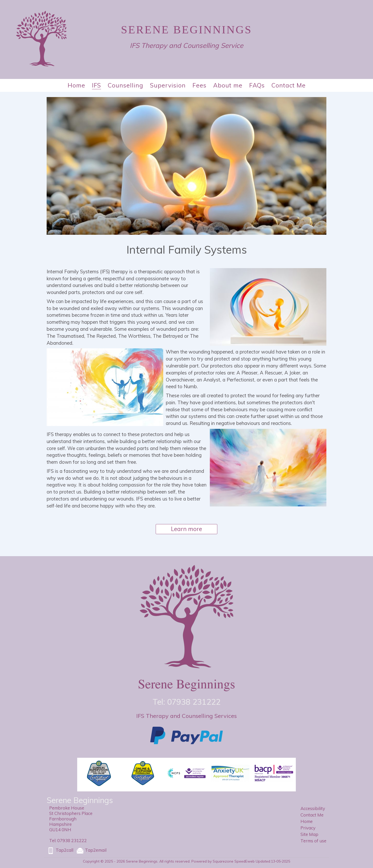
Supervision (168, 85)
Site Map (309, 834)
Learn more (187, 529)
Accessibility (313, 808)
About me (228, 85)
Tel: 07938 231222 (68, 840)
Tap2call (60, 851)
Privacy (308, 828)
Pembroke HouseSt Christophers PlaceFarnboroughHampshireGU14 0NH (71, 819)
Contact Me (289, 85)
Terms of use (313, 841)
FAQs (257, 85)
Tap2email (91, 851)
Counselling (125, 85)
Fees (199, 85)
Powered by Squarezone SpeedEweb (223, 861)
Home (76, 85)
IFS (96, 85)
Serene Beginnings (187, 30)
